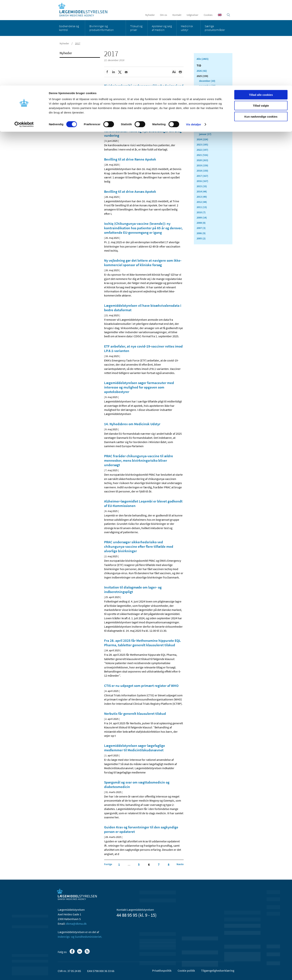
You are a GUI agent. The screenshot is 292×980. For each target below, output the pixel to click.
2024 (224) (202, 139)
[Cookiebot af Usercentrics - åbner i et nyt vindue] (24, 39)
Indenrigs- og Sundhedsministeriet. (80, 937)
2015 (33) (202, 186)
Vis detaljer (194, 39)
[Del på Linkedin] (113, 72)
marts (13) (205, 124)
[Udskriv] (180, 72)
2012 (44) (202, 202)
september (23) (208, 95)
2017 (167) (202, 176)
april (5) (204, 120)
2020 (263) (202, 160)
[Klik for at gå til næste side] (180, 864)
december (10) (207, 81)
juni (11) (204, 110)
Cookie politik (186, 971)
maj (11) (204, 115)
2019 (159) (202, 165)
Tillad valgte (261, 20)
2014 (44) (202, 191)
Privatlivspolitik (162, 971)
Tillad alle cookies (261, 9)
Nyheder (66, 53)
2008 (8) (201, 223)
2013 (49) (202, 197)
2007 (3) (201, 228)
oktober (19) (206, 91)
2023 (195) (202, 145)
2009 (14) (202, 218)
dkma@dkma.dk (76, 924)
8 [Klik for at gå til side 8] (169, 865)
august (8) (205, 100)
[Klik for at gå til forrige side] (108, 864)
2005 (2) (201, 238)
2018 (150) (202, 171)
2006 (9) (201, 233)
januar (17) (205, 134)
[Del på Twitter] (120, 72)
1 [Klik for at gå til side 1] (119, 865)
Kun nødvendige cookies (261, 31)
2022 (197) (202, 150)
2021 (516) (202, 155)
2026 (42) (202, 71)
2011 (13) (202, 207)
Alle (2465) (203, 59)
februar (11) (206, 129)
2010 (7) (201, 212)
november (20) (207, 86)
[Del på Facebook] (107, 72)
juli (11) (203, 105)
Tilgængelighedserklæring (218, 971)
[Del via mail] (126, 72)
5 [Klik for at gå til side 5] (139, 865)
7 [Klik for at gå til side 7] (159, 865)
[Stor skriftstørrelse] (174, 72)
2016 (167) (202, 181)
